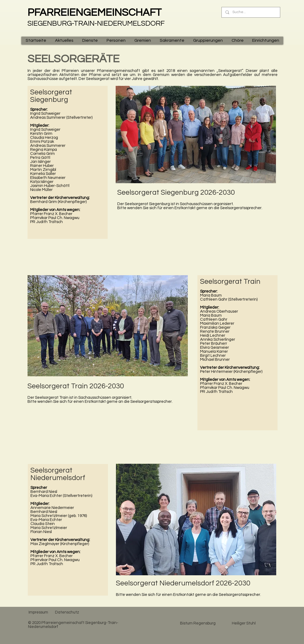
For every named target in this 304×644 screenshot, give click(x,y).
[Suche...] (251, 12)
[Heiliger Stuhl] (244, 623)
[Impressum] (38, 612)
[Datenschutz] (67, 612)
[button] (64, 41)
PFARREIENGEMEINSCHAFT (95, 13)
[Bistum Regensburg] (198, 623)
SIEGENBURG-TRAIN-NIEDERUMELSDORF (96, 24)
